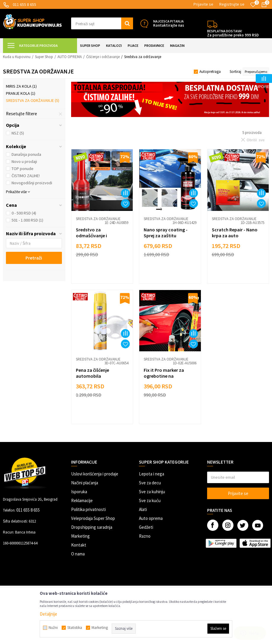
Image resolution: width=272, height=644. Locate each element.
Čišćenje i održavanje (103, 57)
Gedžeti (146, 527)
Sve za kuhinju (152, 492)
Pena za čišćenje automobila (92, 373)
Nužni (53, 628)
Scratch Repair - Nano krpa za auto (235, 233)
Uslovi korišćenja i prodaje (95, 474)
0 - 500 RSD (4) (24, 213)
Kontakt (79, 545)
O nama (78, 554)
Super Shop (44, 57)
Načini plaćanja (85, 483)
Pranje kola (21, 93)
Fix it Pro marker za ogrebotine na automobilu (164, 376)
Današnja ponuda (26, 154)
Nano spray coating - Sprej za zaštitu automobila (166, 236)
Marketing (80, 536)
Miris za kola (21, 86)
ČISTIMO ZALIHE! (26, 176)
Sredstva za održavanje (33, 100)
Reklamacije (82, 500)
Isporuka (79, 492)
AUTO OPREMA (70, 57)
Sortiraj (235, 72)
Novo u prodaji (24, 161)
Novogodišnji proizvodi (32, 183)
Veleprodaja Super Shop (93, 518)
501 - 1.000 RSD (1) (27, 220)
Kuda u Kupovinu (17, 57)
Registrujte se (232, 4)
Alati (143, 509)
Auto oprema (151, 518)
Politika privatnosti (88, 509)
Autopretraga (210, 72)
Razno (145, 536)
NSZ (18, 133)
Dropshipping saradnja (92, 527)
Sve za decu (150, 483)
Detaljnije (48, 614)
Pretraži (34, 258)
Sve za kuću (150, 500)
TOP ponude (23, 169)
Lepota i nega (152, 474)
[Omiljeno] (253, 5)
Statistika (75, 628)
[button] (102, 23)
